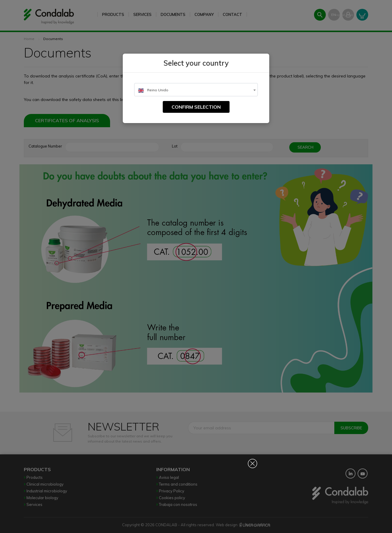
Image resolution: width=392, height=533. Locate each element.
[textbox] (196, 90)
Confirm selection (196, 107)
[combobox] (196, 90)
